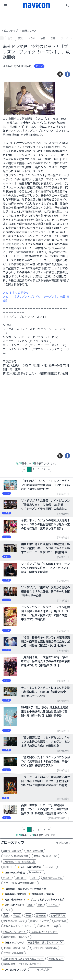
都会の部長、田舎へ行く (16, 937)
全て (10, 38)
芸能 (53, 38)
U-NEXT (7, 878)
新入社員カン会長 (49, 926)
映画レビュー (56, 959)
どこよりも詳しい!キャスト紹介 (47, 900)
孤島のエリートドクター (44, 932)
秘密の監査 (60, 921)
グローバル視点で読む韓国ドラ (20, 883)
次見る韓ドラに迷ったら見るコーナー (23, 959)
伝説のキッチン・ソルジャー (19, 926)
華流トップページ (14, 943)
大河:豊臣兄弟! (35, 851)
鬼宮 (6, 916)
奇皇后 (17, 916)
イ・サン (53, 905)
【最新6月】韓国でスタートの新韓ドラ (25, 889)
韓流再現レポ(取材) (15, 894)
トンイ (7, 910)
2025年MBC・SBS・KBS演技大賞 (19, 862)
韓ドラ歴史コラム (53, 878)
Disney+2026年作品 (15, 873)
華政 (30, 905)
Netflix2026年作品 (31, 867)
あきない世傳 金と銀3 (45, 856)
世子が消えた (58, 916)
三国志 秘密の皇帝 (13, 953)
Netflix (9, 867)
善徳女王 (41, 916)
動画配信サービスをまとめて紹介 (21, 964)
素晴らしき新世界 (40, 921)
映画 (43, 38)
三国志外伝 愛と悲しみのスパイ (45, 943)
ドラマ (32, 38)
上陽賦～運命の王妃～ (15, 948)
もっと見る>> (41, 970)
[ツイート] (60, 74)
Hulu (34, 878)
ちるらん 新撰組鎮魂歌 (16, 856)
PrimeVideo (36, 872)
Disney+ (50, 867)
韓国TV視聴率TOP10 (15, 900)
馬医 (40, 905)
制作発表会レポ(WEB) (43, 894)
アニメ (64, 38)
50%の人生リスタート (15, 932)
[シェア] (67, 74)
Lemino (21, 878)
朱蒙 (28, 916)
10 (58, 469)
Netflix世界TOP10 (14, 905)
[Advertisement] (36, 19)
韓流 (20, 38)
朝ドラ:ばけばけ (12, 851)
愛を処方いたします (14, 921)
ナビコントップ (10, 31)
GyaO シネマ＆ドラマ (16, 293)
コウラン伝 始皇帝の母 (45, 948)
